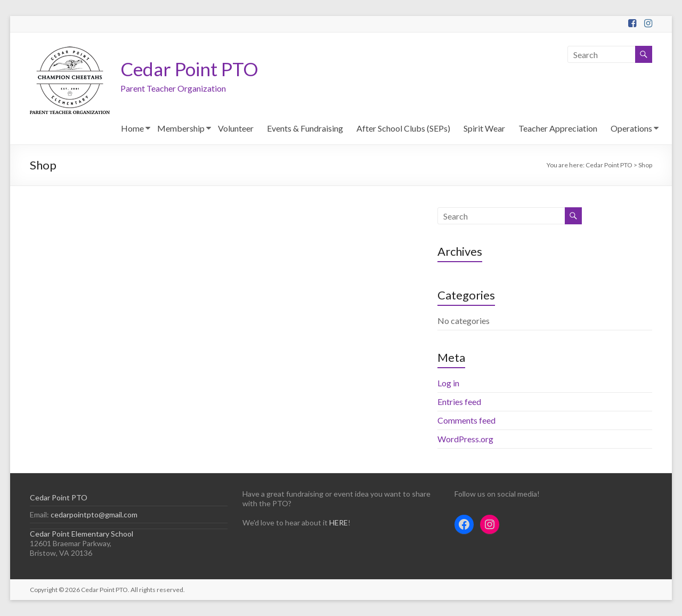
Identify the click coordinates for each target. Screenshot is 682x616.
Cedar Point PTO (191, 69)
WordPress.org (465, 439)
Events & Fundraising (305, 128)
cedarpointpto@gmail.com (93, 514)
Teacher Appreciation (558, 128)
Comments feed (466, 420)
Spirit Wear (484, 128)
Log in (448, 383)
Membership (181, 128)
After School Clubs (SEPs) (403, 128)
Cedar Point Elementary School (82, 534)
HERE (339, 522)
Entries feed (459, 402)
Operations (631, 128)
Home (132, 128)
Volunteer (236, 128)
